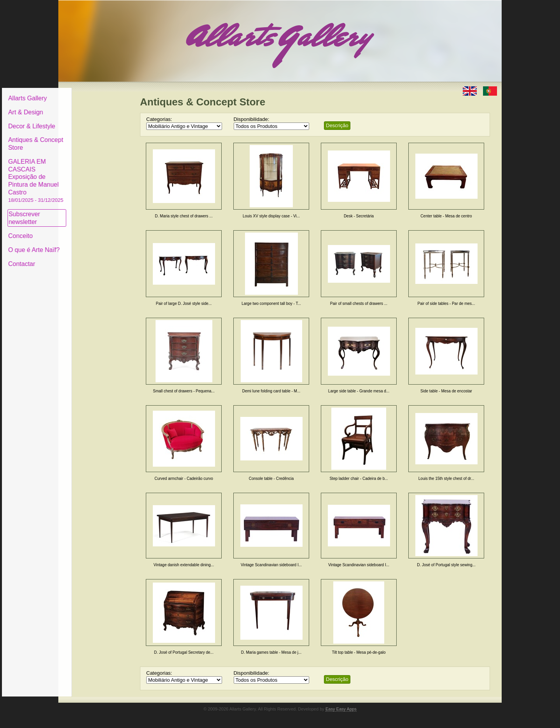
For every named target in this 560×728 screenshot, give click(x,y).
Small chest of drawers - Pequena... (184, 391)
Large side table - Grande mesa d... (359, 391)
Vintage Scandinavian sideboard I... (271, 565)
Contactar (81, 258)
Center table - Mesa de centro (446, 216)
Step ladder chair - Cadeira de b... (359, 479)
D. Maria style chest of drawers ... (184, 216)
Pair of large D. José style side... (184, 304)
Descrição (337, 125)
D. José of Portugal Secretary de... (184, 652)
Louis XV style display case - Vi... (271, 216)
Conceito (80, 230)
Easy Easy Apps (341, 709)
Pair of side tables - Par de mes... (446, 304)
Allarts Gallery (87, 92)
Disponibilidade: (252, 119)
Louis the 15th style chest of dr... (446, 479)
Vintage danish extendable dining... (184, 565)
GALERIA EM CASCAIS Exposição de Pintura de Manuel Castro (95, 174)
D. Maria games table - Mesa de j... (271, 652)
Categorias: (159, 119)
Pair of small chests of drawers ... (359, 304)
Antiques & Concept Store (95, 138)
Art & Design (85, 106)
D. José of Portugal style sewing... (446, 565)
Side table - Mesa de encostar (446, 391)
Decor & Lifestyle (91, 120)
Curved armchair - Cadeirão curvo (184, 479)
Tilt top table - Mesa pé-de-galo (359, 652)
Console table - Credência (271, 479)
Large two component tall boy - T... (271, 304)
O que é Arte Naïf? (93, 244)
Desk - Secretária (359, 216)
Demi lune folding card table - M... (271, 391)
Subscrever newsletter (83, 212)
